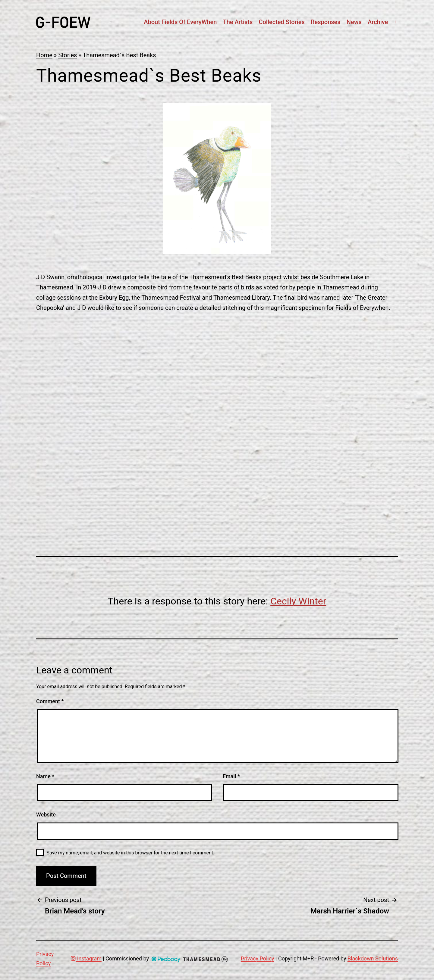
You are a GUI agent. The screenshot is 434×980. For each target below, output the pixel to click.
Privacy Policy (258, 958)
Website (46, 815)
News (354, 22)
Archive (378, 22)
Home (44, 55)
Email (231, 776)
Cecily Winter (298, 601)
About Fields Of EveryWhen (180, 22)
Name (45, 776)
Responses (326, 22)
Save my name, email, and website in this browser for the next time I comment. (131, 853)
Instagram (86, 958)
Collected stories (281, 22)
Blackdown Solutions (373, 958)
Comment (50, 701)
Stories (68, 55)
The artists (238, 22)
